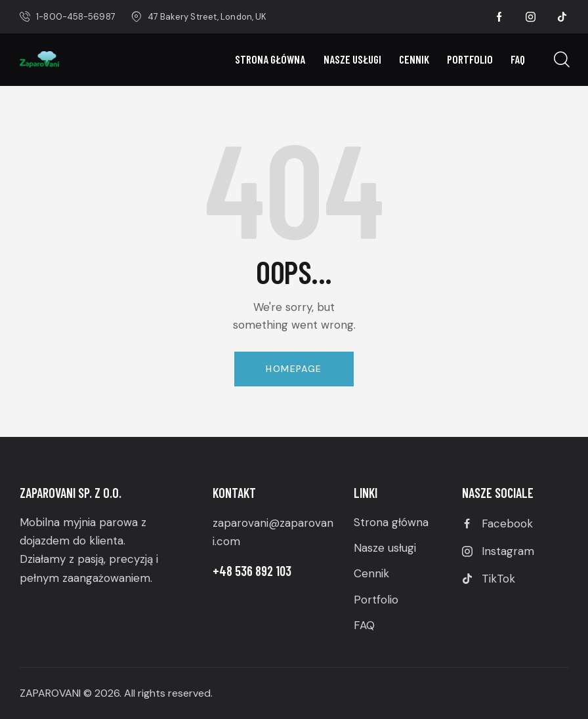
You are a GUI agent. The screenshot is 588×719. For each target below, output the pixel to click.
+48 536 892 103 (252, 571)
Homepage (294, 369)
